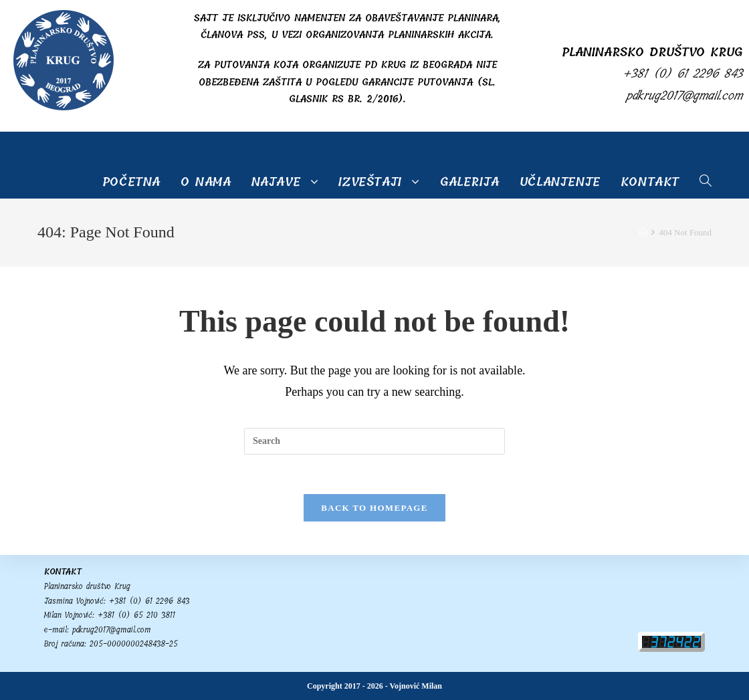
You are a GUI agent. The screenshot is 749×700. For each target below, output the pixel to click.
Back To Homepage (374, 508)
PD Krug (61, 149)
